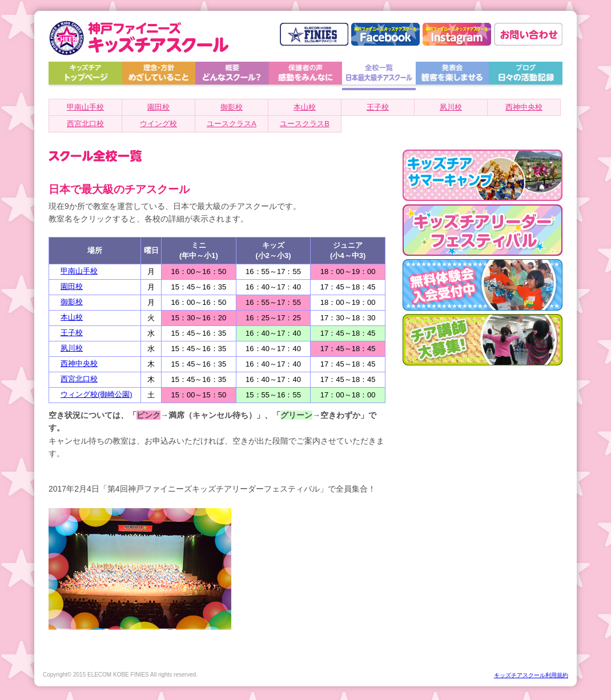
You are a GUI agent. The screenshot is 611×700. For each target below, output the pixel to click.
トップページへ (85, 76)
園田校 (158, 107)
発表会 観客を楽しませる (453, 76)
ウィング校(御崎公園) (97, 394)
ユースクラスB (305, 124)
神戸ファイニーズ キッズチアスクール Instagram (457, 34)
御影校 (232, 107)
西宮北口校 (85, 124)
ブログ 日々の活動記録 (526, 76)
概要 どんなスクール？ (232, 76)
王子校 (378, 107)
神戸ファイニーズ (314, 34)
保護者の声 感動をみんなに (306, 76)
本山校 (305, 107)
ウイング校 (158, 124)
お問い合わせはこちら (528, 34)
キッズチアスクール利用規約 (531, 675)
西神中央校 (524, 107)
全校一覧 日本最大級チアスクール (379, 76)
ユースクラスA (232, 124)
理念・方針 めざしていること (159, 76)
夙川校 (451, 107)
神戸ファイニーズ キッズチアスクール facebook (385, 34)
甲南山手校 (85, 107)
